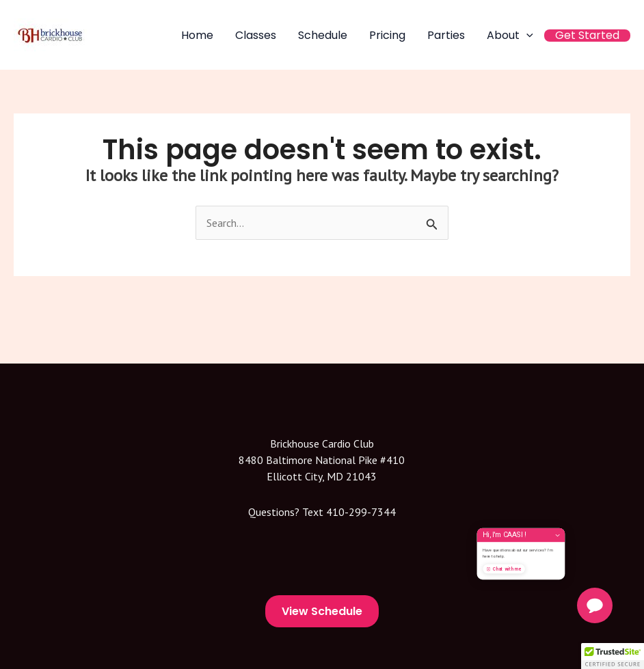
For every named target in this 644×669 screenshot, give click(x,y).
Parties (446, 36)
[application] (526, 35)
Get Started (587, 36)
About (510, 36)
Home (197, 36)
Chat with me (541, 586)
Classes (256, 36)
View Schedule (322, 611)
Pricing (387, 36)
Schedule (323, 36)
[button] (613, 656)
